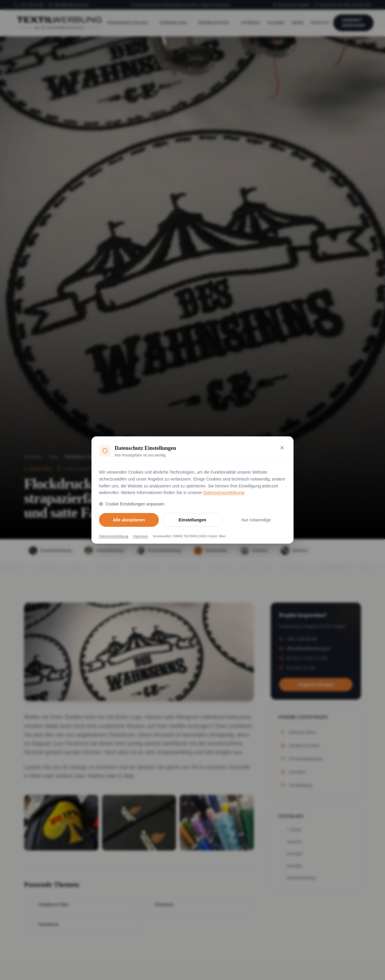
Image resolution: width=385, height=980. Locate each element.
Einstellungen (192, 520)
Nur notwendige (256, 520)
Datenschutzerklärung (224, 493)
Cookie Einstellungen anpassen (132, 504)
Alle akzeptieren (129, 520)
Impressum (140, 536)
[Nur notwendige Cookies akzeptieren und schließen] (282, 448)
